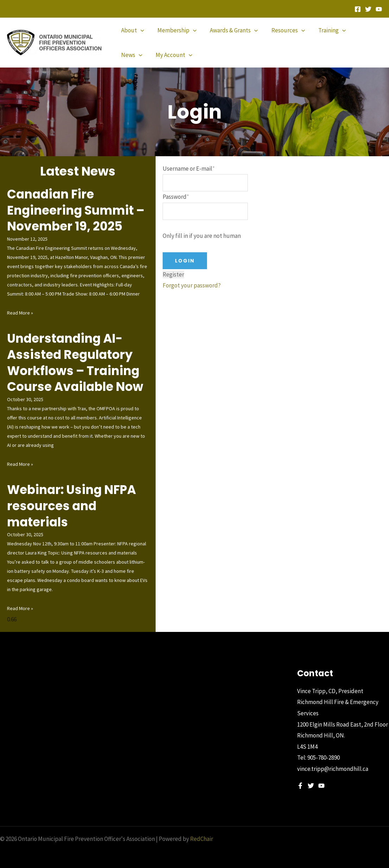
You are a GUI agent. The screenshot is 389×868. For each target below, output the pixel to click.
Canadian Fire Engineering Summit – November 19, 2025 (76, 210)
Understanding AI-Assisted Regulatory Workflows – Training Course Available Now (76, 362)
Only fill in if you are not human (202, 236)
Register (173, 274)
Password (176, 197)
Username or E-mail (189, 169)
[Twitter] (368, 9)
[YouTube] (379, 9)
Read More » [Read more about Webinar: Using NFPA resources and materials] (20, 608)
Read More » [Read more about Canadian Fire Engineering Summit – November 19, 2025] (20, 312)
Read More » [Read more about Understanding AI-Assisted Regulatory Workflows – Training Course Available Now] (20, 463)
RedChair (202, 838)
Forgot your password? (192, 286)
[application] (140, 30)
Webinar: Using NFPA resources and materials (73, 505)
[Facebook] (358, 9)
